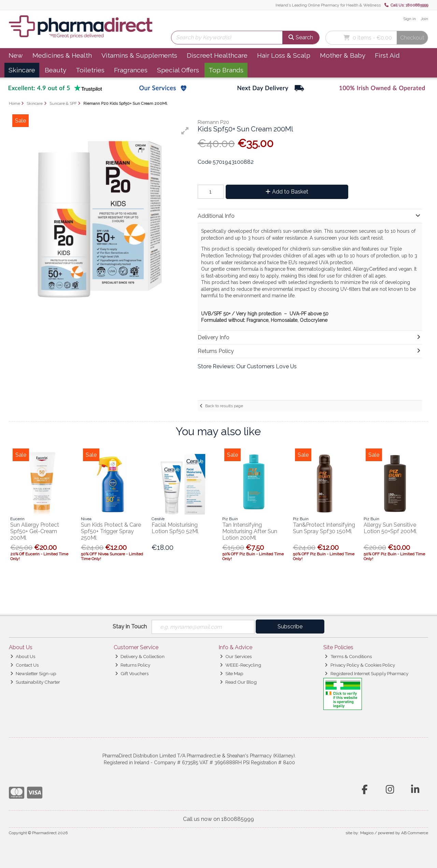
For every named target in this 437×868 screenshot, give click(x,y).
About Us (23, 657)
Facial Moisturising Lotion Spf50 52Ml (175, 528)
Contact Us (24, 665)
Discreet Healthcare (217, 55)
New (16, 55)
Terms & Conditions (348, 657)
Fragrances (131, 70)
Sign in (410, 19)
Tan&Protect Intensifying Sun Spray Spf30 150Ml (324, 528)
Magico (367, 833)
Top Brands (226, 70)
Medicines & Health (62, 55)
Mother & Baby (343, 55)
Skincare (22, 70)
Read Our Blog (238, 682)
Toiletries (90, 70)
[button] (185, 131)
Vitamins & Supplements (139, 55)
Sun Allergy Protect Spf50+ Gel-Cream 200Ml (35, 531)
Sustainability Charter (35, 682)
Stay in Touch (130, 627)
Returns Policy (133, 665)
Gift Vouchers (132, 673)
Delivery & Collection (140, 657)
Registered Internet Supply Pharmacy (366, 673)
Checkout (412, 38)
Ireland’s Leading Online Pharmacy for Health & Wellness (328, 5)
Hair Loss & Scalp (284, 55)
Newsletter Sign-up (33, 673)
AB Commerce (415, 833)
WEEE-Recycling (241, 665)
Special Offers (178, 70)
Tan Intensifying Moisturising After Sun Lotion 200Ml (250, 531)
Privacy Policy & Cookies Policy (360, 665)
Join (424, 19)
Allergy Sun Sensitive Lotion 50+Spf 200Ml (390, 528)
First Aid (387, 55)
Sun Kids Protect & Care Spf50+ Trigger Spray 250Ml (111, 531)
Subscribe (290, 627)
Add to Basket (286, 192)
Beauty (55, 70)
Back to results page (224, 406)
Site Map (232, 673)
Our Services (236, 657)
